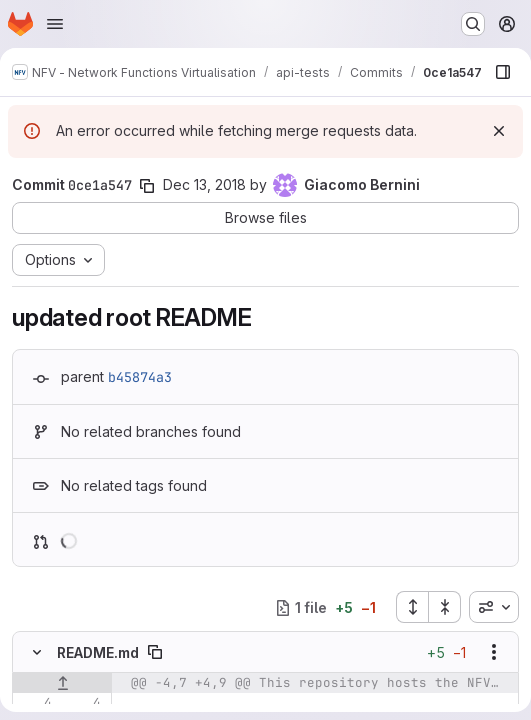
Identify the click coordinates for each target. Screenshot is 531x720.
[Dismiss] (499, 131)
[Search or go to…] (473, 24)
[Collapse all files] (445, 607)
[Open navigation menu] (55, 24)
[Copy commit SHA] (147, 186)
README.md (98, 652)
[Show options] (494, 652)
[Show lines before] (62, 683)
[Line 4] (35, 703)
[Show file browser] (503, 72)
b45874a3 (140, 377)
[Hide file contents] (37, 652)
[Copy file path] (155, 652)
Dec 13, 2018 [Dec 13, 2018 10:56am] (204, 184)
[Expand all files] (412, 607)
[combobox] (494, 607)
